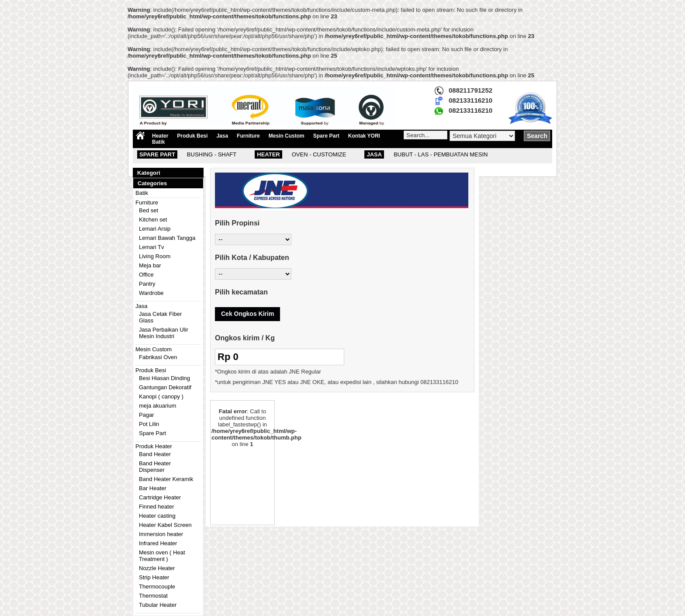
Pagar (147, 415)
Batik (158, 142)
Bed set (149, 210)
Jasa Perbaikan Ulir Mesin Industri (164, 333)
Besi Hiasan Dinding (164, 378)
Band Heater (155, 454)
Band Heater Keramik (166, 479)
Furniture (248, 136)
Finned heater (156, 507)
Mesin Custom (287, 136)
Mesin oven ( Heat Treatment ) (162, 556)
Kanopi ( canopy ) (161, 396)
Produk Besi (192, 136)
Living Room (155, 256)
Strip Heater (154, 577)
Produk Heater (154, 446)
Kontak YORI (364, 136)
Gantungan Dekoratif (165, 387)
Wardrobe (151, 293)
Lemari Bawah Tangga (167, 238)
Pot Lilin (149, 424)
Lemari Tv (152, 247)
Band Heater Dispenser (155, 467)
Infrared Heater (158, 543)
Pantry (147, 284)
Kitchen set (153, 220)
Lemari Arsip (155, 229)
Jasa (222, 136)
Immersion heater (161, 534)
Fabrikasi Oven (158, 357)
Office (146, 275)
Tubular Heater (158, 605)
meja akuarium (157, 406)
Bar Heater (153, 488)
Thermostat (153, 596)
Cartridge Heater (160, 497)
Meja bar (150, 265)
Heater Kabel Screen (165, 525)
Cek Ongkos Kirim (247, 314)
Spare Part (326, 136)
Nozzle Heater (157, 568)
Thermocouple (157, 587)
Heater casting (157, 516)
